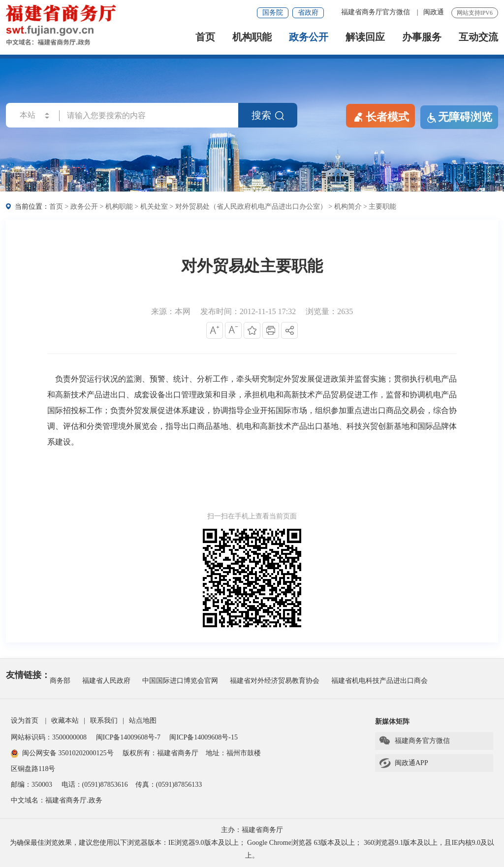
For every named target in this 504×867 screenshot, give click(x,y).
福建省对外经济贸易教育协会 (275, 681)
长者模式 (380, 116)
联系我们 (104, 721)
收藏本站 (65, 721)
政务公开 (309, 37)
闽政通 (434, 12)
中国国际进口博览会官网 (180, 681)
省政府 (308, 13)
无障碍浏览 (459, 117)
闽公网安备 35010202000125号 (62, 753)
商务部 (60, 681)
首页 (205, 37)
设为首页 (25, 721)
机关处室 (154, 207)
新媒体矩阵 (392, 722)
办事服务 (422, 37)
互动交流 (478, 37)
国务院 (273, 13)
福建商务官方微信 (414, 741)
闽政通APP (403, 763)
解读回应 (365, 37)
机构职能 (252, 37)
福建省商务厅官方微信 (377, 12)
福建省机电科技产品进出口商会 (379, 681)
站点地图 (143, 721)
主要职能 (382, 207)
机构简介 (348, 207)
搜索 (268, 115)
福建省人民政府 (106, 681)
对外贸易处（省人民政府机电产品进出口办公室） (251, 207)
